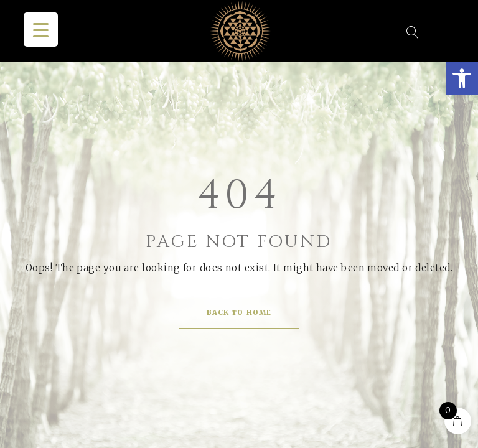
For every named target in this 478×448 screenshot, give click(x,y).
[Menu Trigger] (41, 30)
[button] (462, 78)
